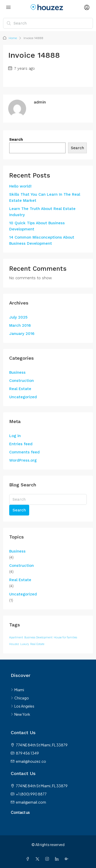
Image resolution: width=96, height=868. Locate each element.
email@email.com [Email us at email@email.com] (31, 802)
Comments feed (24, 452)
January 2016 (22, 334)
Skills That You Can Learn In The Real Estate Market (45, 197)
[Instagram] (48, 859)
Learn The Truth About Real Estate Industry (42, 212)
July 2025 (18, 317)
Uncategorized (23, 397)
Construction (22, 381)
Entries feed (21, 444)
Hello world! (20, 186)
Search (16, 139)
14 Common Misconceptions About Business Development (42, 240)
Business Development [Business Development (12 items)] (38, 637)
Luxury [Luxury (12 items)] (25, 644)
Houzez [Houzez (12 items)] (14, 644)
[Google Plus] (68, 859)
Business (17, 372)
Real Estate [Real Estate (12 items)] (37, 644)
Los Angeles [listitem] (23, 706)
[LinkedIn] (58, 859)
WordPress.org (23, 460)
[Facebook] (29, 859)
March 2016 (20, 325)
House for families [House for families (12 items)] (65, 637)
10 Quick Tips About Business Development (37, 226)
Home (13, 38)
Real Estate (20, 389)
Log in (15, 436)
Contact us (20, 812)
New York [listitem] (20, 714)
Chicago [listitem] (20, 698)
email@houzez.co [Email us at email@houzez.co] (31, 761)
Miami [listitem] (17, 690)
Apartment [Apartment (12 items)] (16, 637)
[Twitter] (38, 859)
